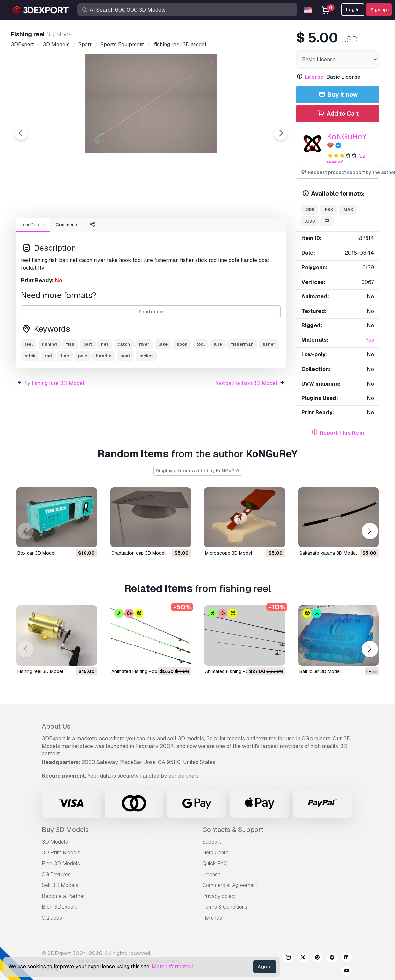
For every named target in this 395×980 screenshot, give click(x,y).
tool (200, 381)
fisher (269, 381)
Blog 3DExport (59, 907)
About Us (56, 726)
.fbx (329, 209)
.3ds (310, 209)
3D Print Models (61, 853)
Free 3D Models (61, 864)
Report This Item (342, 433)
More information (172, 967)
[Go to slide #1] (130, 230)
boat (125, 392)
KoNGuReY (347, 137)
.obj (310, 221)
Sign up (379, 10)
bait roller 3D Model (320, 671)
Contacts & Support (233, 830)
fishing (49, 381)
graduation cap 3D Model (138, 553)
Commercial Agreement (230, 885)
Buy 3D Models (65, 830)
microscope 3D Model (228, 553)
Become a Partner (63, 896)
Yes (370, 340)
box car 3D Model (36, 553)
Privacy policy (219, 896)
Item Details (33, 261)
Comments (67, 261)
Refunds (212, 918)
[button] (370, 531)
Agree (265, 967)
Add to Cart (338, 114)
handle (104, 392)
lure (218, 381)
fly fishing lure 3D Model (54, 419)
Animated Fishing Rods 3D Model (146, 671)
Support (212, 842)
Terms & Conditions (225, 907)
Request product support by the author (340, 172)
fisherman (242, 381)
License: (315, 77)
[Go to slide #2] (172, 230)
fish (70, 381)
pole (83, 392)
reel (29, 381)
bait (88, 381)
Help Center (217, 853)
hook (182, 381)
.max (348, 209)
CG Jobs (52, 918)
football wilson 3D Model (246, 419)
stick (30, 392)
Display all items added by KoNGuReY (198, 471)
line (65, 392)
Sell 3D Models (60, 885)
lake (163, 381)
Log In (353, 10)
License (212, 875)
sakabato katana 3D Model (328, 553)
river (144, 381)
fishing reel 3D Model (40, 671)
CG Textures (56, 875)
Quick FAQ (215, 864)
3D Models (55, 842)
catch (124, 381)
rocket (146, 392)
